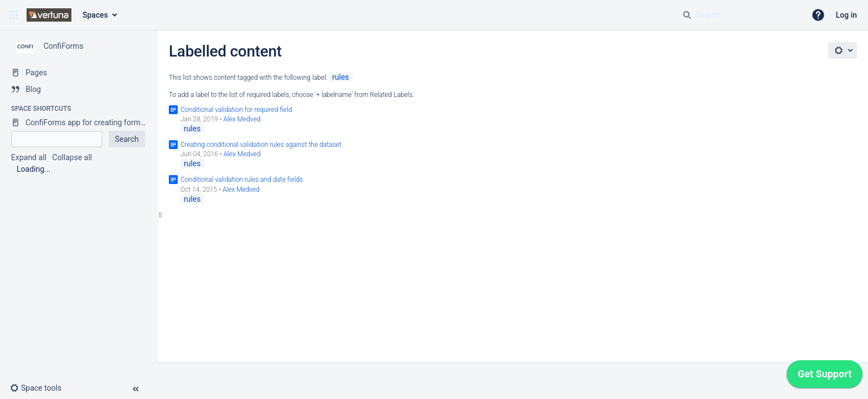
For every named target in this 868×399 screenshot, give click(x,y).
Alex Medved (242, 119)
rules (341, 77)
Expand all (29, 157)
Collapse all (72, 157)
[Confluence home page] (49, 15)
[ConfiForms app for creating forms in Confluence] (79, 122)
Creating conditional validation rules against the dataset (261, 145)
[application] (825, 377)
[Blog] (79, 89)
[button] (13, 15)
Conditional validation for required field (236, 110)
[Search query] (740, 15)
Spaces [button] (95, 15)
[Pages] (79, 73)
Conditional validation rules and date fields (242, 180)
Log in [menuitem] (846, 15)
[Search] (687, 15)
